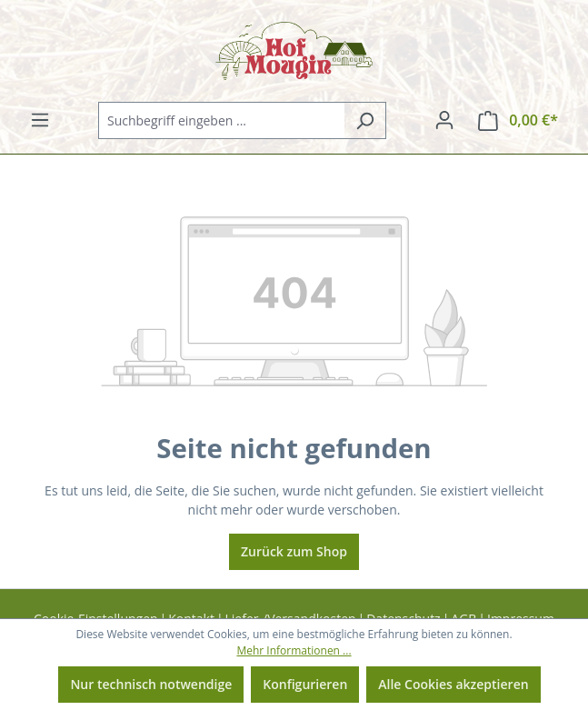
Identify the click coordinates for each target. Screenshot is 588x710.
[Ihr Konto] (444, 120)
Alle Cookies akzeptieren (453, 684)
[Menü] (40, 120)
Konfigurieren (305, 684)
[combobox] (221, 120)
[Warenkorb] (518, 120)
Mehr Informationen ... (294, 650)
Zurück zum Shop (294, 551)
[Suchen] (365, 120)
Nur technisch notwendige (151, 684)
